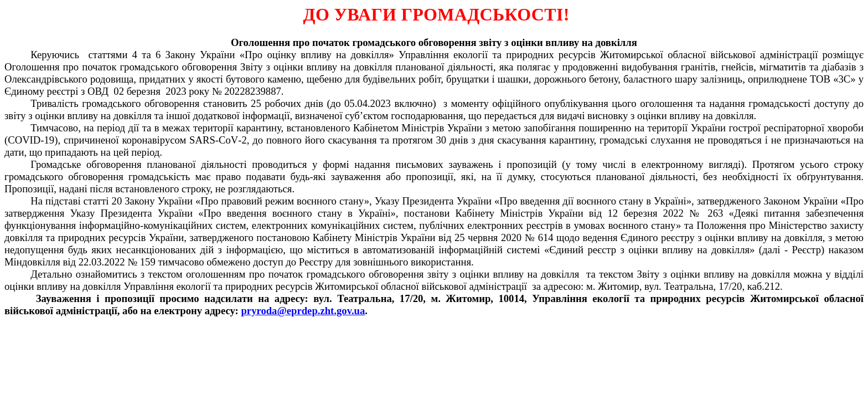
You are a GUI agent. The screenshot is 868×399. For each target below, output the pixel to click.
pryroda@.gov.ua (303, 311)
